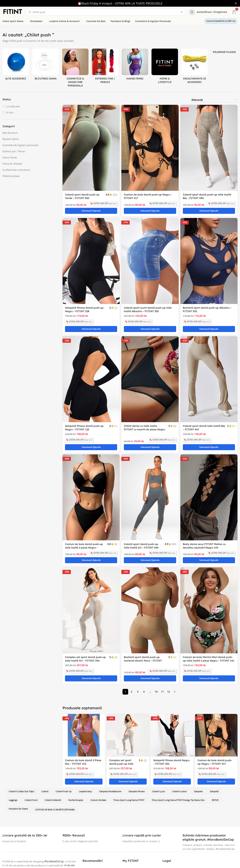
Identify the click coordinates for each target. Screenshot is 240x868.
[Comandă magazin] (214, 100)
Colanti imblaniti (53, 756)
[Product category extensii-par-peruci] (105, 67)
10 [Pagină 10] (156, 655)
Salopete (198, 747)
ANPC (166, 825)
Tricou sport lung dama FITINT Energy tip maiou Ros (178, 756)
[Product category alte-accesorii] (16, 65)
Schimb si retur (131, 831)
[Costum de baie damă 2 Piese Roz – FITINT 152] (84, 698)
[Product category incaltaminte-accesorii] (195, 67)
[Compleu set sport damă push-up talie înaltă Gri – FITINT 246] (91, 581)
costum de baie (98, 756)
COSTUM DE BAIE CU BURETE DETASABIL (55, 766)
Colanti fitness (90, 825)
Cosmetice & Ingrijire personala (20, 145)
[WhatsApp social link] (35, 840)
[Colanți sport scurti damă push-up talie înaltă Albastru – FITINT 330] (150, 253)
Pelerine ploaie (11, 176)
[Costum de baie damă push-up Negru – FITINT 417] (150, 148)
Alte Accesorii (10, 133)
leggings (13, 756)
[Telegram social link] (47, 840)
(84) (174, 522)
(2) (116, 300)
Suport (126, 837)
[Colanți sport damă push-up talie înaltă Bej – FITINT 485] (209, 148)
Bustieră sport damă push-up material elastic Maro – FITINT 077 (143, 631)
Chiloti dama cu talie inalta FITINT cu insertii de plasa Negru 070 (144, 415)
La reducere (13, 106)
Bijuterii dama (11, 139)
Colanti (45, 747)
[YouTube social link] (17, 840)
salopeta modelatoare (110, 747)
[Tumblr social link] (29, 840)
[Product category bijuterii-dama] (46, 65)
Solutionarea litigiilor (174, 831)
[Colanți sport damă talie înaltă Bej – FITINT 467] (209, 364)
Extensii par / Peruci (14, 151)
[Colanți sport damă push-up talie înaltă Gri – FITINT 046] (150, 475)
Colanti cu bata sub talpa (21, 747)
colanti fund (31, 756)
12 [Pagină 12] (168, 655)
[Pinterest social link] (23, 840)
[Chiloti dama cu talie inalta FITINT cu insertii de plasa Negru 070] (150, 364)
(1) (116, 411)
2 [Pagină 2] (131, 655)
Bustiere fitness (91, 831)
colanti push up (64, 747)
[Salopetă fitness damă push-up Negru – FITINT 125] (91, 364)
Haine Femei (10, 157)
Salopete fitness (137, 747)
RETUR (215, 756)
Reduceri (127, 843)
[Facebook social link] (5, 840)
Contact (127, 825)
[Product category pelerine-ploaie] (224, 52)
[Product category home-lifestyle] (165, 67)
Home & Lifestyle (12, 163)
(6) (175, 411)
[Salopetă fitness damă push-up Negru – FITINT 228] (91, 253)
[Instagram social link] (11, 840)
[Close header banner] (236, 3)
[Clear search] (181, 12)
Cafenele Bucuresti (173, 837)
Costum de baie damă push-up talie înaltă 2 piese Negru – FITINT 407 (84, 525)
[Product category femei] (135, 65)
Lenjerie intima (91, 843)
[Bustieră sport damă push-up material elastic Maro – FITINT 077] (150, 581)
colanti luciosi (179, 747)
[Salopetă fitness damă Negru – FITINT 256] (172, 698)
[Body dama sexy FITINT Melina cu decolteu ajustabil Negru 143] (209, 475)
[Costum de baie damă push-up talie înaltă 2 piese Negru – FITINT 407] (91, 475)
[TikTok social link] (41, 840)
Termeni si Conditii (173, 843)
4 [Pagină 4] (144, 655)
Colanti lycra (158, 747)
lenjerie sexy (85, 747)
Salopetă (214, 747)
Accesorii (87, 848)
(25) (115, 195)
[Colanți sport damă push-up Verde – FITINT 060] (91, 148)
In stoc (10, 112)
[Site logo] (12, 12)
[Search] (105, 12)
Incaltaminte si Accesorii (16, 170)
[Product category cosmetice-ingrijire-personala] (75, 69)
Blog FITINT (89, 854)
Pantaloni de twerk (18, 765)
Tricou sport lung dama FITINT (129, 756)
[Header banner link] (115, 3)
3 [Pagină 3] (138, 655)
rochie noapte (76, 756)
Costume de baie (92, 837)
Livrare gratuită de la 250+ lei (221, 21)
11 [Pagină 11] (162, 655)
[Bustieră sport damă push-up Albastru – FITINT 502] (209, 253)
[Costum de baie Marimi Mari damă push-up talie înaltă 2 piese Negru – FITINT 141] (209, 581)
